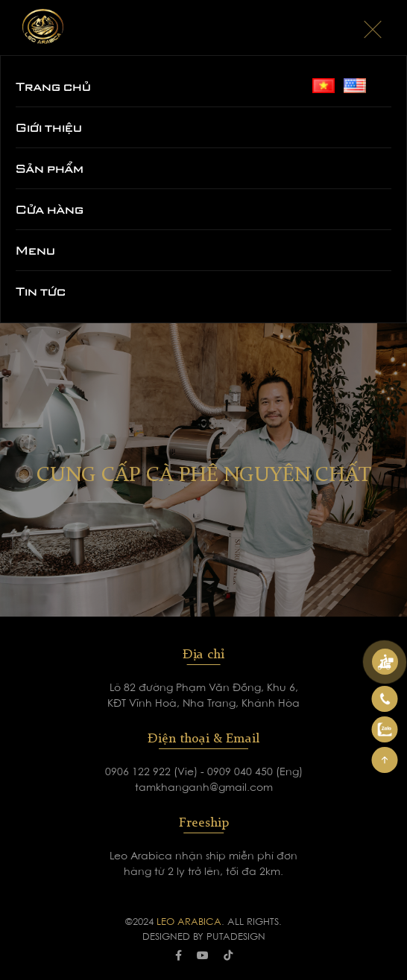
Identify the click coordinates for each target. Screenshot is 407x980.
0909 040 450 (242, 773)
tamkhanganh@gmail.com (204, 789)
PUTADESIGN (236, 937)
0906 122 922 (139, 773)
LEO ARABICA (189, 922)
